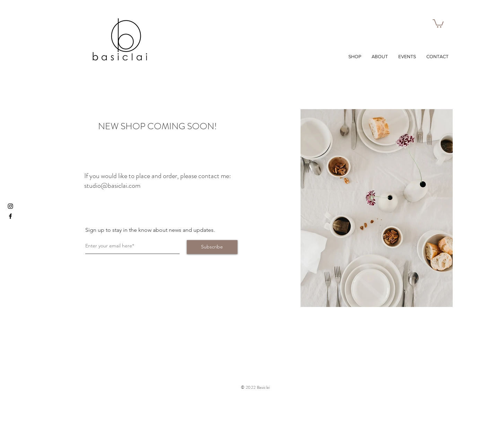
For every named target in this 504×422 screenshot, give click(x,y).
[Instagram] (10, 206)
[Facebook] (10, 216)
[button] (438, 23)
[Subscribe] (212, 247)
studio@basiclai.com (112, 186)
